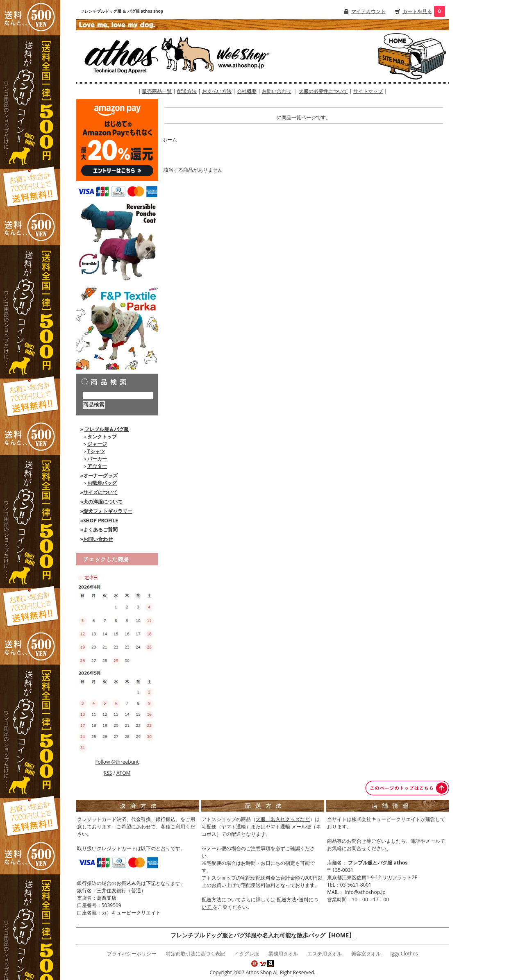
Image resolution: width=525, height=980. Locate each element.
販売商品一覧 (157, 91)
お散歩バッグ (102, 483)
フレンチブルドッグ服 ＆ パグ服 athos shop (122, 11)
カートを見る (417, 11)
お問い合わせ (277, 91)
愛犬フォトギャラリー (108, 511)
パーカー (97, 459)
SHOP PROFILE (101, 521)
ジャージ (97, 444)
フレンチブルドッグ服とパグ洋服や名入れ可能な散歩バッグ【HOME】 (262, 935)
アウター (97, 466)
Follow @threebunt (117, 762)
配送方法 (187, 91)
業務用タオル (283, 954)
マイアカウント (368, 11)
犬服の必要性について (323, 91)
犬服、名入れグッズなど (283, 819)
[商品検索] (118, 396)
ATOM (123, 773)
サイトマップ (368, 91)
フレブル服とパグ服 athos (378, 863)
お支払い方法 (217, 91)
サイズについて (100, 492)
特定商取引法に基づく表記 (195, 954)
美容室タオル (366, 954)
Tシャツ (96, 451)
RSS (108, 773)
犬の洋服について (103, 502)
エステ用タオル (325, 954)
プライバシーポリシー (132, 954)
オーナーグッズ (100, 475)
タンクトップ (102, 437)
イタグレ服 (247, 954)
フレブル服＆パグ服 (107, 429)
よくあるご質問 (100, 530)
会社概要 (247, 91)
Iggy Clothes (404, 954)
